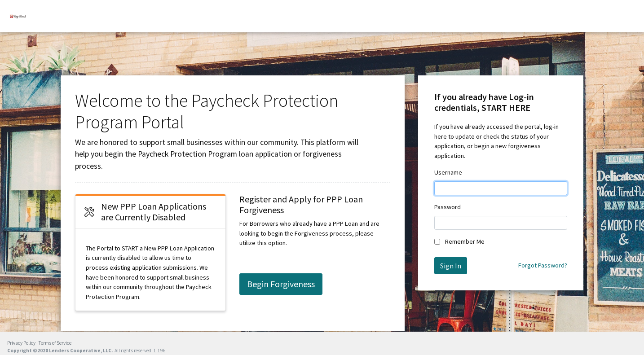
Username (448, 172)
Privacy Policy (21, 343)
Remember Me (465, 241)
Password (448, 207)
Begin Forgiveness (281, 284)
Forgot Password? (543, 265)
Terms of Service (55, 343)
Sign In (451, 266)
